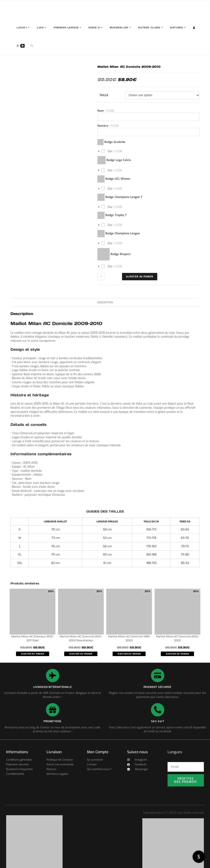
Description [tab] (105, 302)
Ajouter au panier (140, 277)
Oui (115, 151)
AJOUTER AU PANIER (33, 654)
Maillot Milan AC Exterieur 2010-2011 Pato (33, 638)
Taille (104, 95)
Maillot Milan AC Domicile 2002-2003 (177, 638)
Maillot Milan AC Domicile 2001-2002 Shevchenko (81, 638)
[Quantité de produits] (101, 277)
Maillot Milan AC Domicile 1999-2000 (129, 638)
